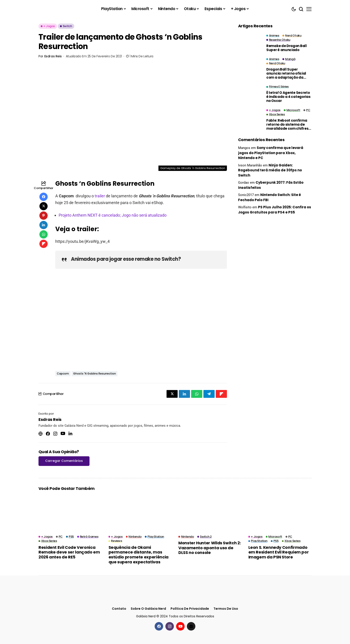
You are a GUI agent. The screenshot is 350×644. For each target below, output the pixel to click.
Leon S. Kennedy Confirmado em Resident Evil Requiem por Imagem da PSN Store (279, 552)
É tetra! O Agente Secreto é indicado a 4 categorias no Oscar (288, 97)
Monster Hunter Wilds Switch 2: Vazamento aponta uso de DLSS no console (210, 548)
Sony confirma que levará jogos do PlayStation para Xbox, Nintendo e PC (271, 153)
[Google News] (191, 626)
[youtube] (180, 626)
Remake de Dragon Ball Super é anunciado (287, 48)
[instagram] (170, 626)
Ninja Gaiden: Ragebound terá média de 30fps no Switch (270, 170)
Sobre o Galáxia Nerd (148, 609)
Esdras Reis (53, 56)
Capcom (63, 374)
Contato (119, 609)
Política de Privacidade (190, 609)
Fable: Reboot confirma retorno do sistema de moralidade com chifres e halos (289, 125)
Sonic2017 (246, 195)
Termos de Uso (226, 609)
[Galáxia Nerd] (61, 9)
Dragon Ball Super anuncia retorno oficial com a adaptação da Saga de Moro (286, 73)
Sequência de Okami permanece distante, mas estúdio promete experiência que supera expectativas (139, 555)
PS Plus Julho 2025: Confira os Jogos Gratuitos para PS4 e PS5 (275, 210)
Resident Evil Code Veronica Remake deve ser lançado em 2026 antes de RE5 (69, 552)
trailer (100, 196)
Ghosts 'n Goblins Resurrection (95, 374)
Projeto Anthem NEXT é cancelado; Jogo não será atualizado (113, 215)
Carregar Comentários (64, 461)
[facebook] (159, 626)
